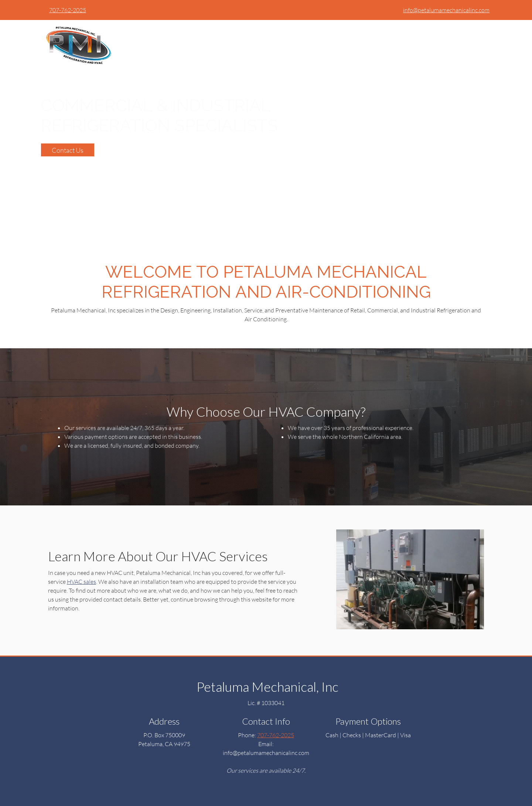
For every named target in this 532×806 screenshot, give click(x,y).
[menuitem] (412, 33)
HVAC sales (81, 581)
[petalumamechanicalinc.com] (77, 44)
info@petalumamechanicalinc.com (446, 10)
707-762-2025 (68, 10)
